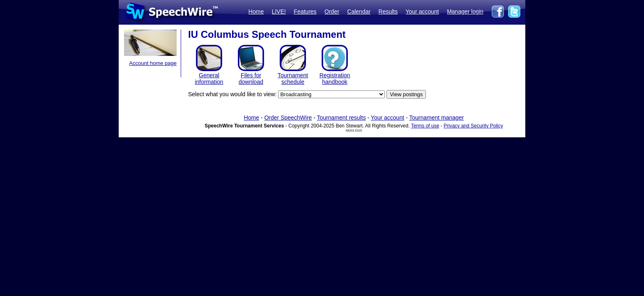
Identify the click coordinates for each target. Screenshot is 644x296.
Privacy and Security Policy (473, 126)
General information (209, 79)
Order (332, 12)
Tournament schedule (293, 79)
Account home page (153, 63)
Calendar (359, 12)
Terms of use (425, 126)
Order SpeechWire (288, 118)
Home (256, 12)
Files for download (251, 79)
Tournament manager (436, 118)
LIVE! (279, 12)
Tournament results (342, 118)
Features (305, 12)
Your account (422, 12)
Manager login (465, 12)
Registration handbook (335, 79)
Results (388, 12)
